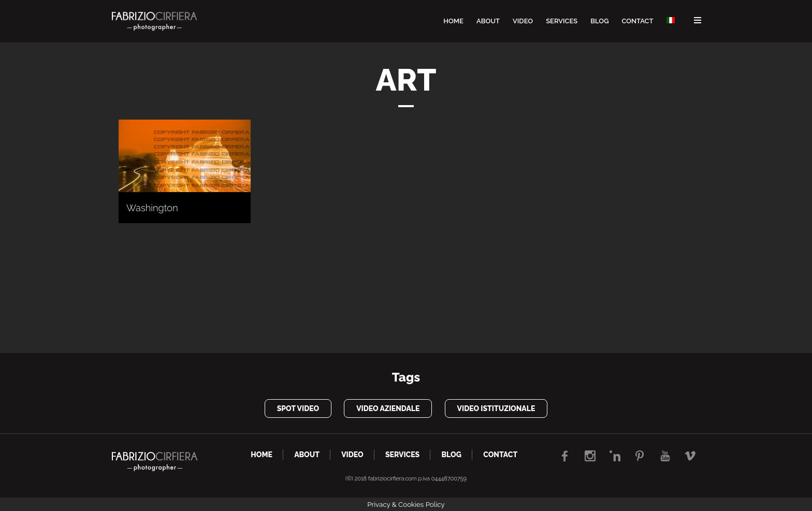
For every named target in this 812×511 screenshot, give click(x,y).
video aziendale (388, 408)
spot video (298, 408)
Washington (152, 208)
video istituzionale (496, 408)
